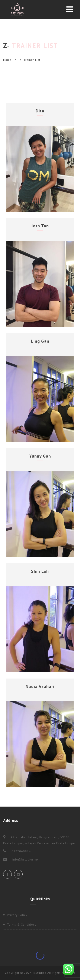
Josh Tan (40, 226)
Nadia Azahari (40, 686)
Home (7, 60)
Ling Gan (40, 341)
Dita (40, 111)
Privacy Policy (17, 915)
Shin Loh (40, 571)
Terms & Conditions (22, 925)
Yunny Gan (40, 456)
